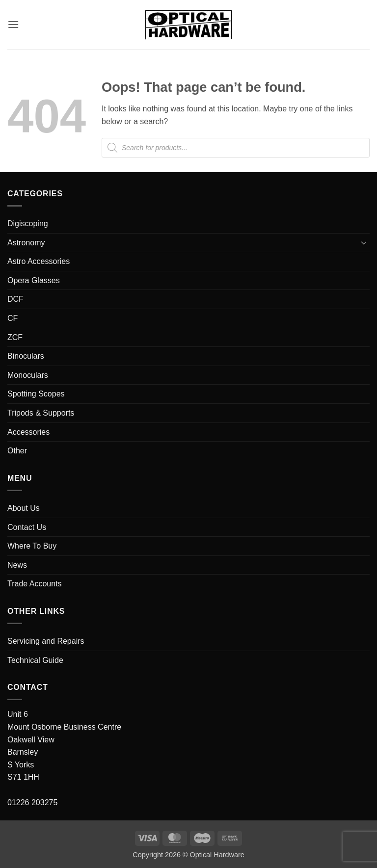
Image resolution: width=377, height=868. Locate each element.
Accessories (28, 432)
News (17, 565)
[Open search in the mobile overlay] (236, 148)
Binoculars (26, 356)
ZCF (15, 337)
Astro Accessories (39, 261)
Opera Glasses (34, 280)
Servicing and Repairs (46, 641)
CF (13, 318)
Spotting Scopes (36, 394)
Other (17, 451)
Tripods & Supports (41, 413)
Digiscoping (28, 224)
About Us (24, 508)
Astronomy (26, 243)
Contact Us (27, 527)
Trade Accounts (35, 584)
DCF (15, 299)
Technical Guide (35, 660)
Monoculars (28, 375)
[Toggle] (364, 242)
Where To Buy (32, 546)
